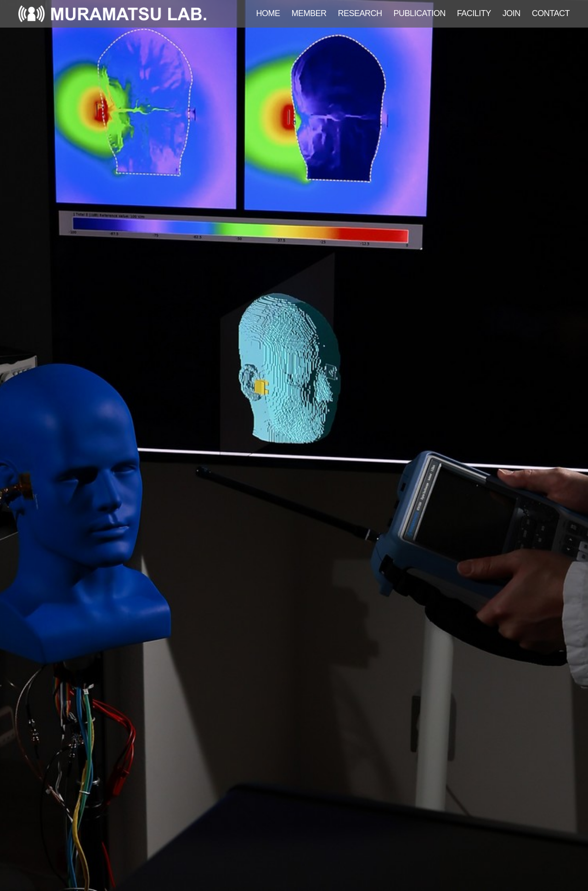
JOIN (512, 13)
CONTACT (551, 13)
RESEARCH (360, 13)
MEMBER (309, 13)
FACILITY (474, 13)
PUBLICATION (420, 13)
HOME (268, 13)
